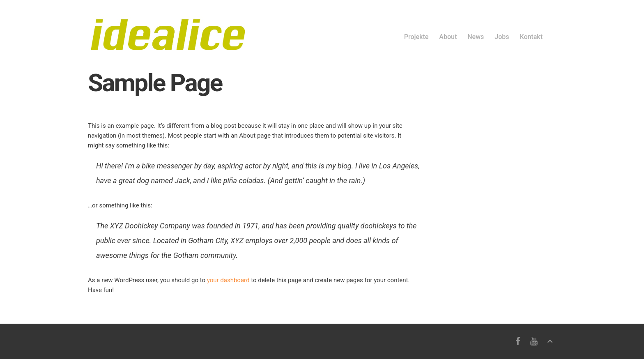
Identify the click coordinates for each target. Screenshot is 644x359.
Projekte (416, 37)
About (448, 37)
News (476, 37)
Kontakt (531, 37)
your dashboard (228, 280)
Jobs (502, 37)
